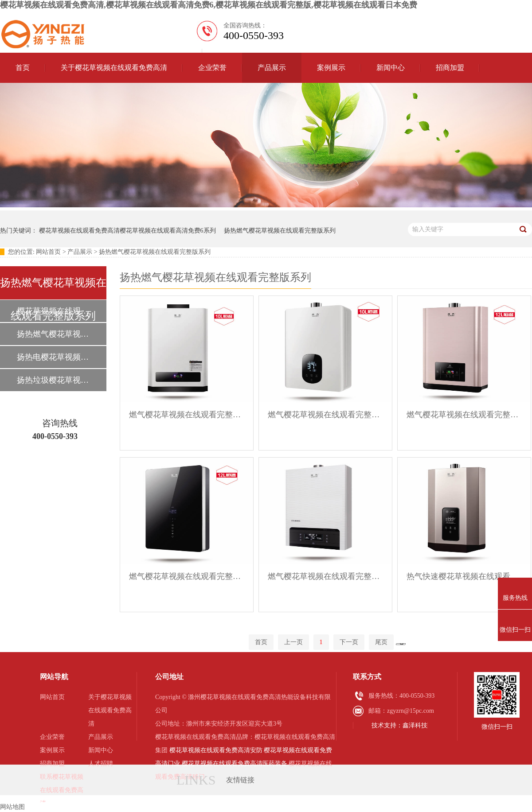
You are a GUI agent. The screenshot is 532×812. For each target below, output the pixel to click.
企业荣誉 (212, 68)
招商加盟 (450, 68)
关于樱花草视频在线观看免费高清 (114, 68)
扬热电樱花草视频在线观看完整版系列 (53, 357)
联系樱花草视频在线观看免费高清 (62, 790)
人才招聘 (101, 763)
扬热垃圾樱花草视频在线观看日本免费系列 (53, 380)
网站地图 (12, 807)
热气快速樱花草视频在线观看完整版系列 (464, 576)
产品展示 (272, 68)
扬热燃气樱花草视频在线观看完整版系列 (280, 231)
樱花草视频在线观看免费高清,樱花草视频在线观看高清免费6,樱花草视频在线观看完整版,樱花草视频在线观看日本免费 (209, 5)
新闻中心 (391, 68)
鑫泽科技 (415, 725)
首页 (23, 68)
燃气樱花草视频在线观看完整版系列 (187, 415)
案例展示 (331, 68)
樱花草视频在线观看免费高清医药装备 (235, 763)
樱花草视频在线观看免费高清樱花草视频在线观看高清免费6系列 (127, 231)
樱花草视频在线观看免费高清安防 (216, 750)
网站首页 (48, 252)
